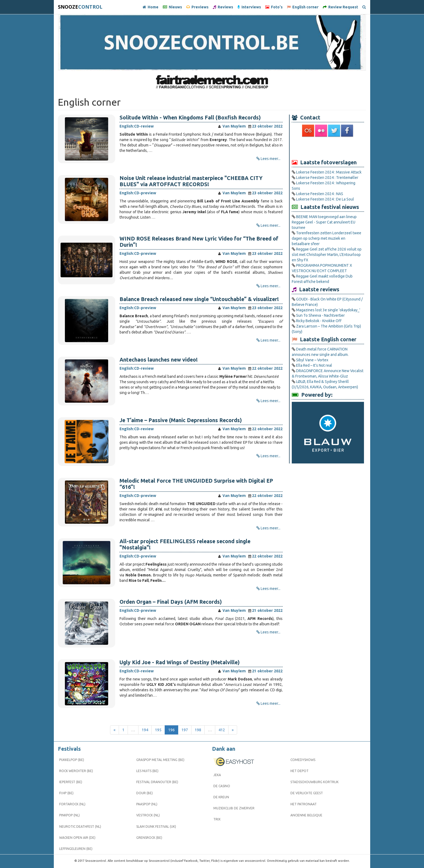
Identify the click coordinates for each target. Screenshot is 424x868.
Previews (197, 7)
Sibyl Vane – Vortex (312, 360)
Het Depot (299, 771)
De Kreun (221, 797)
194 (145, 730)
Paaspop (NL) (147, 804)
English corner (303, 7)
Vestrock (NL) (148, 815)
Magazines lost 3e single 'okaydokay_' (328, 310)
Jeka (217, 775)
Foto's (274, 7)
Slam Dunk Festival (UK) (156, 827)
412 (222, 730)
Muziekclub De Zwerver (234, 808)
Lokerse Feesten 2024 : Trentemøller (327, 178)
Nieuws (172, 7)
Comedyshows (303, 760)
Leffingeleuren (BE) (76, 849)
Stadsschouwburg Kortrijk (314, 782)
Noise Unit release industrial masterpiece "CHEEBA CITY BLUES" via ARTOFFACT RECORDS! (191, 181)
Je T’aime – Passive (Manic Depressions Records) (181, 420)
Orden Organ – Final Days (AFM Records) (171, 602)
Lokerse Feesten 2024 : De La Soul (325, 199)
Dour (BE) (145, 793)
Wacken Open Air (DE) (77, 838)
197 (185, 730)
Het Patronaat (304, 804)
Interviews (249, 7)
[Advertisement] (328, 148)
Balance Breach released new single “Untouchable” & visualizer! (199, 299)
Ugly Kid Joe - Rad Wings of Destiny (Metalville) (180, 662)
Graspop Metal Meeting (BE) (160, 760)
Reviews (223, 7)
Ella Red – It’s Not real (314, 365)
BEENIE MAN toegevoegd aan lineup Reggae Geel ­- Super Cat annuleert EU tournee (324, 222)
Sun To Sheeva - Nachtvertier (320, 315)
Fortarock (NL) (72, 804)
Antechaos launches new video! (159, 360)
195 (158, 730)
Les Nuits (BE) (147, 771)
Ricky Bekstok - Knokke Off (319, 321)
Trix (217, 819)
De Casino (222, 786)
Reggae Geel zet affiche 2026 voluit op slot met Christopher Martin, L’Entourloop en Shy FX (327, 255)
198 (198, 730)
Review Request (340, 7)
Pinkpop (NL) (69, 815)
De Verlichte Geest (307, 793)
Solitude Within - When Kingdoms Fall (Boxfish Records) (190, 118)
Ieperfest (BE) (71, 782)
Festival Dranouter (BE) (157, 782)
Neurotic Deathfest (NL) (80, 827)
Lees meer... (271, 159)
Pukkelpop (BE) (72, 760)
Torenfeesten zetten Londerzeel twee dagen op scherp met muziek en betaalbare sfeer (327, 238)
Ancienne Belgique (306, 815)
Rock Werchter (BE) (76, 771)
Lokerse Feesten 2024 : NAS (320, 194)
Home (150, 7)
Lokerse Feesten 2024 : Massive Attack (329, 172)
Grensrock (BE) (149, 838)
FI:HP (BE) (66, 793)
